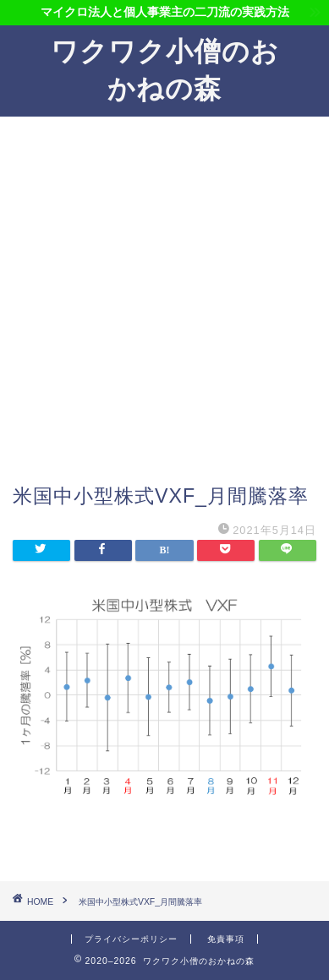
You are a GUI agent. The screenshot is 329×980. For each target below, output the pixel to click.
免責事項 (226, 939)
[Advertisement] (164, 310)
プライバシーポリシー (131, 939)
